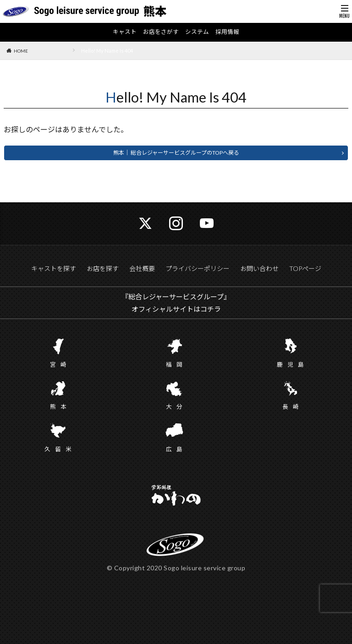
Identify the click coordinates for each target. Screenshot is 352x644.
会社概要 (142, 269)
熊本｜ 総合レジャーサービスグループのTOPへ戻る (176, 154)
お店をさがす (160, 32)
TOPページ (305, 269)
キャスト (121, 32)
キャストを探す (54, 269)
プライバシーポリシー (198, 269)
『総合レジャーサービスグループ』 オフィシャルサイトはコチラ (176, 303)
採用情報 (231, 32)
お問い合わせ (259, 269)
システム (198, 32)
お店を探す (103, 269)
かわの (176, 496)
